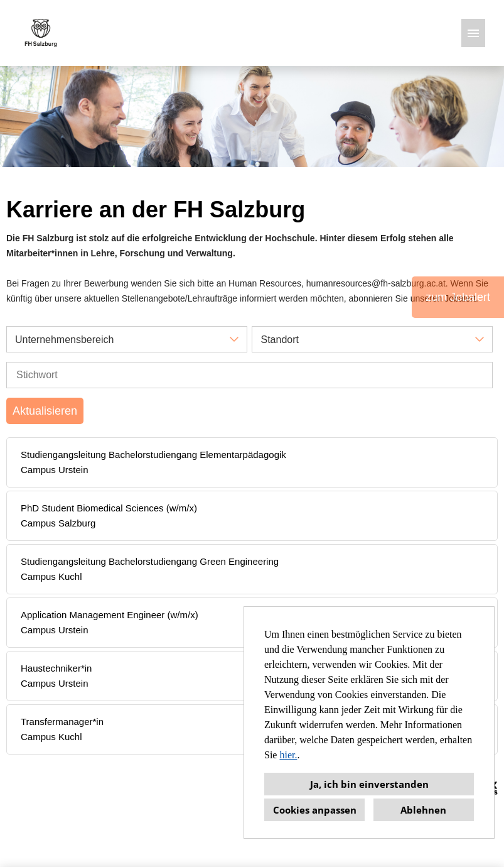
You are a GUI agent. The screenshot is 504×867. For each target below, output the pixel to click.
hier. (288, 755)
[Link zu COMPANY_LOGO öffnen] (41, 33)
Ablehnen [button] (423, 810)
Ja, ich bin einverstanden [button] (369, 784)
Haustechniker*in (56, 668)
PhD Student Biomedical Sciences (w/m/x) (109, 508)
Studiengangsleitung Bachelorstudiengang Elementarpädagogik (153, 455)
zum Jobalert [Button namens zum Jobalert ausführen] (458, 297)
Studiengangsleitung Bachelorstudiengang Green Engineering (150, 561)
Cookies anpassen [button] (315, 810)
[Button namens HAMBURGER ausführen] (473, 33)
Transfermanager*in (62, 722)
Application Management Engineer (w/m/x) (110, 615)
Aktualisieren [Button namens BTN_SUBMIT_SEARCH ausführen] (45, 411)
